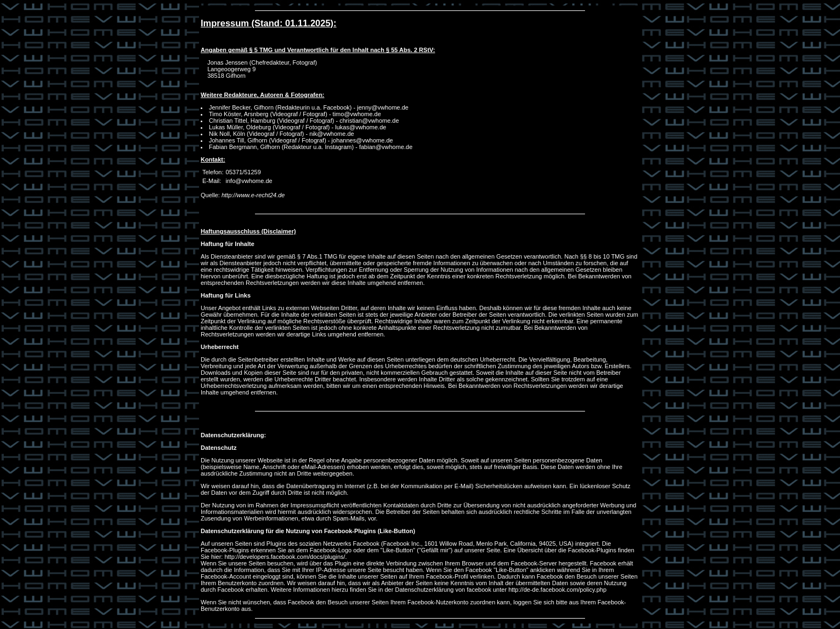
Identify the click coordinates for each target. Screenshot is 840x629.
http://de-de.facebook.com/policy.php (557, 590)
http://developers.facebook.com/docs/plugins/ (285, 557)
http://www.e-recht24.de (253, 195)
